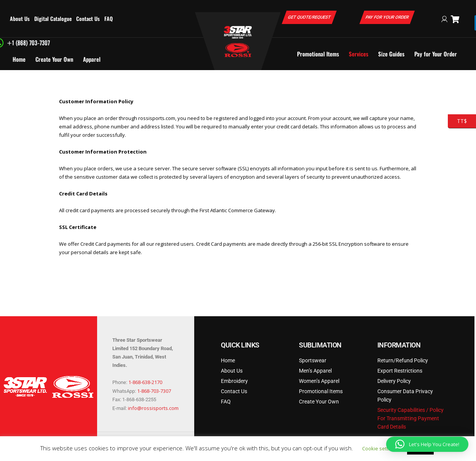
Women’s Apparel (319, 381)
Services (359, 54)
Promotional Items (318, 54)
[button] (427, 444)
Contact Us (88, 18)
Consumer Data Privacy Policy (405, 395)
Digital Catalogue (53, 18)
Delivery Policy (394, 381)
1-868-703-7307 (154, 391)
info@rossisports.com (153, 408)
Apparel (92, 59)
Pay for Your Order (436, 54)
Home (19, 59)
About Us (20, 18)
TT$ (457, 121)
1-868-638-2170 (145, 382)
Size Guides (391, 54)
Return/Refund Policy (403, 360)
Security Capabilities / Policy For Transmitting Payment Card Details (411, 418)
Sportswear (313, 360)
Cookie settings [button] (380, 448)
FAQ (109, 18)
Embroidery (234, 381)
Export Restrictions (400, 371)
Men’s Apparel (315, 371)
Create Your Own (54, 59)
